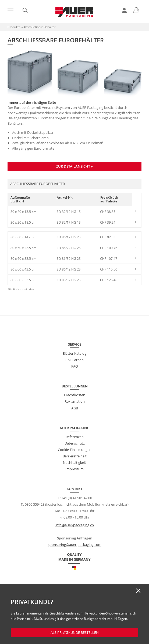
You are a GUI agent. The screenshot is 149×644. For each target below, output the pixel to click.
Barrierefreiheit (75, 456)
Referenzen (75, 437)
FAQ (75, 366)
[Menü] (10, 10)
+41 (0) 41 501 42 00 (77, 498)
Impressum (74, 469)
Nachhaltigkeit (74, 462)
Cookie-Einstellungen (75, 450)
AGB (75, 408)
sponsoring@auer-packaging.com (75, 545)
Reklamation (75, 401)
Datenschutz (75, 443)
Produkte (14, 27)
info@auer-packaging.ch (75, 525)
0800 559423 (35, 504)
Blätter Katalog (74, 353)
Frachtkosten (75, 395)
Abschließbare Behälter (39, 27)
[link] (124, 10)
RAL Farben (74, 360)
